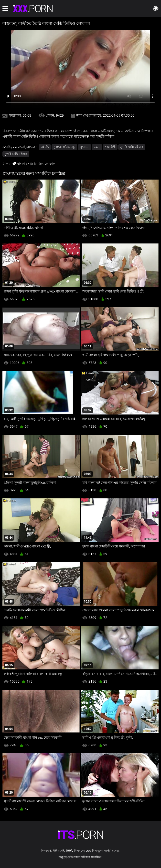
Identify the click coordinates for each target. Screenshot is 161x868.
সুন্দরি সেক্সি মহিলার (132, 147)
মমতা (97, 147)
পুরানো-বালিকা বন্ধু (64, 147)
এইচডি (45, 147)
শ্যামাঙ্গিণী (110, 147)
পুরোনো (85, 147)
